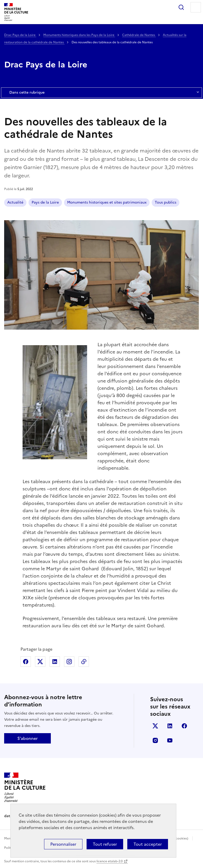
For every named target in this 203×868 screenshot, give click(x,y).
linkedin (170, 726)
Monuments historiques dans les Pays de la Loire (79, 35)
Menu (196, 7)
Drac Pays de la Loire (20, 35)
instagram (155, 740)
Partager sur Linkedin (55, 662)
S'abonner (27, 738)
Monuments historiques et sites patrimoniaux (107, 202)
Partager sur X (40, 662)
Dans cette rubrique (101, 93)
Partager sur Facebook (26, 662)
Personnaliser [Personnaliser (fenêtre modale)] (63, 844)
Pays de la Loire (45, 202)
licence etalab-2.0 (110, 861)
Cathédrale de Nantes (139, 35)
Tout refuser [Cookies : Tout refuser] (105, 844)
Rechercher (181, 7)
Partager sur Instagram (69, 662)
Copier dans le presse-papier (84, 662)
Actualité (15, 202)
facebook (184, 726)
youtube (170, 740)
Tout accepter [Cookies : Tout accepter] (148, 844)
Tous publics (166, 202)
